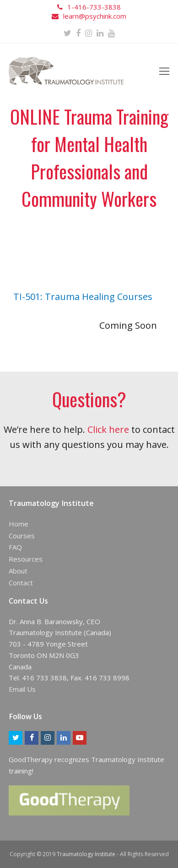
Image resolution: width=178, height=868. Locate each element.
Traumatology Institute (86, 854)
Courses (22, 536)
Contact (21, 583)
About (18, 571)
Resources (26, 559)
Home (19, 524)
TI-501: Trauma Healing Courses (83, 297)
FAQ (15, 547)
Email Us (22, 689)
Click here (108, 429)
